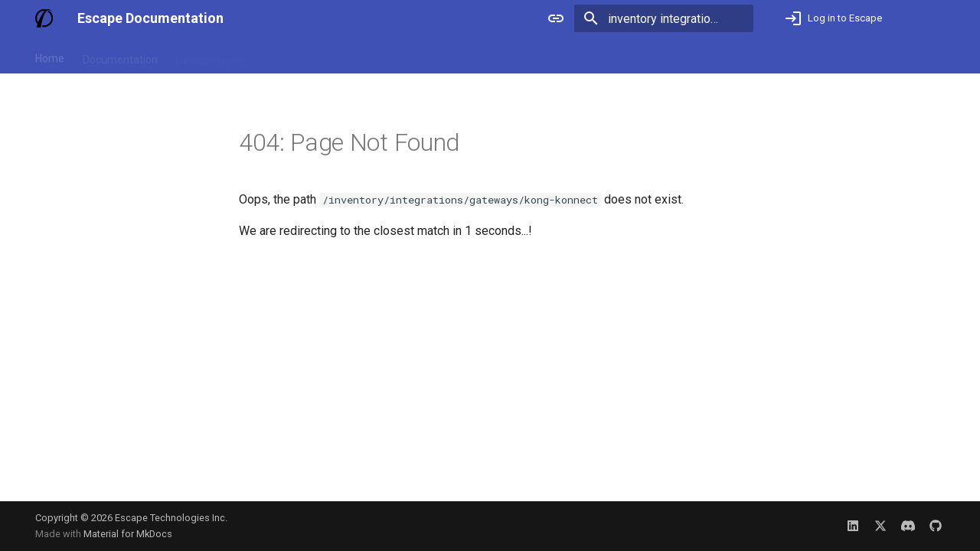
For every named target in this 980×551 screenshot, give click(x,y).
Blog (275, 56)
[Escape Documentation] (44, 18)
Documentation (120, 56)
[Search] (664, 18)
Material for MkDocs (128, 534)
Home (50, 56)
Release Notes (211, 56)
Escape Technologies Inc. (171, 518)
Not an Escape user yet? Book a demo (845, 56)
